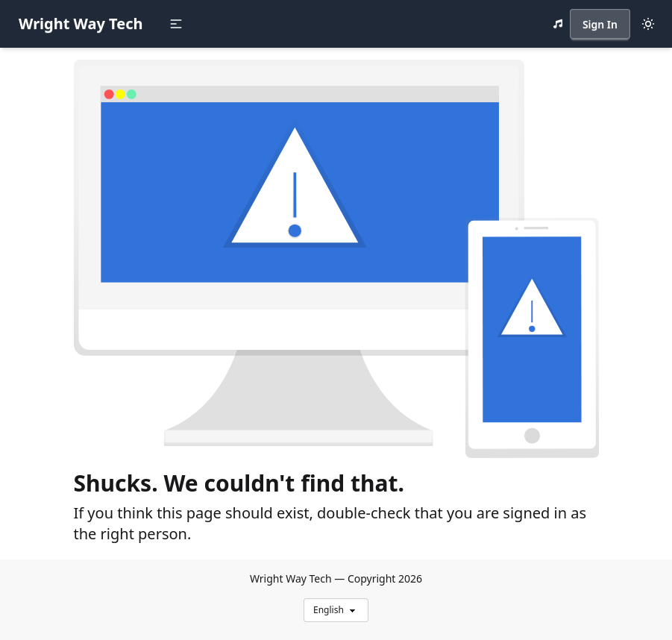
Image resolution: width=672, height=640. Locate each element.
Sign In (600, 24)
